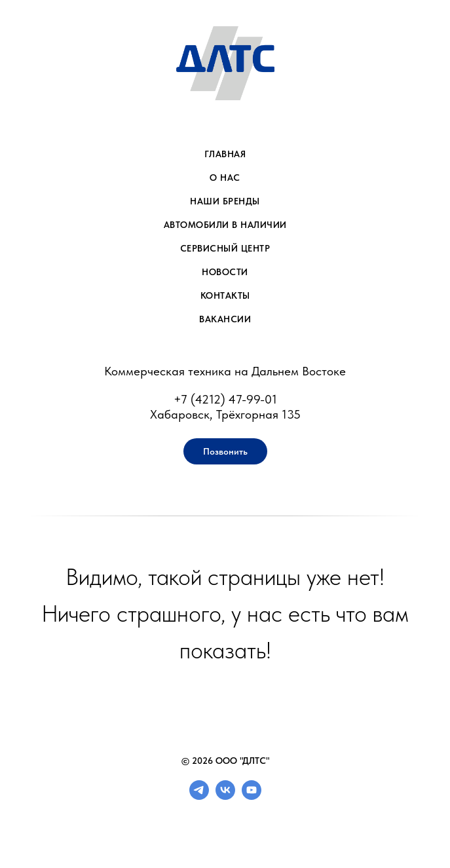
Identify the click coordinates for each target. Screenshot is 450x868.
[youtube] (252, 796)
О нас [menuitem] (225, 178)
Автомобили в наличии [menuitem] (225, 225)
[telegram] (199, 796)
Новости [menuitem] (225, 272)
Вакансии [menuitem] (225, 319)
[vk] (225, 796)
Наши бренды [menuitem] (225, 201)
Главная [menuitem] (225, 154)
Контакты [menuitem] (225, 295)
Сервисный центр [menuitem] (225, 248)
